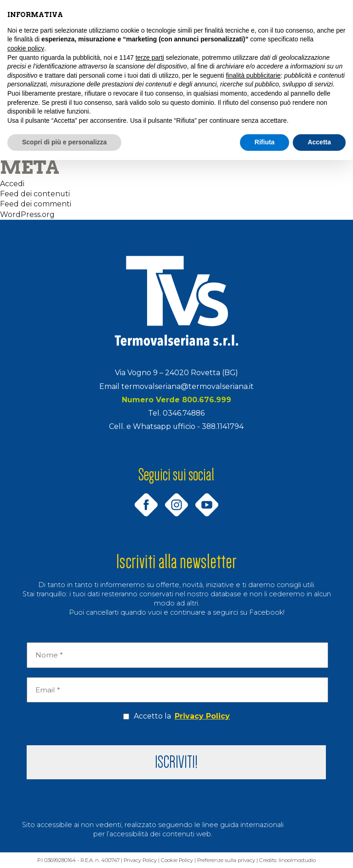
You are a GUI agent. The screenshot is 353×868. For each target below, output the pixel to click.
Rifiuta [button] (265, 142)
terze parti (150, 57)
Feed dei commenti (36, 204)
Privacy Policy (202, 716)
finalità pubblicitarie (253, 75)
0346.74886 (184, 413)
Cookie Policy (177, 861)
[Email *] (177, 690)
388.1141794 (223, 426)
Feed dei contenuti (35, 194)
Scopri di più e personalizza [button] (64, 142)
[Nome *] (177, 655)
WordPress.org (27, 214)
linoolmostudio (300, 861)
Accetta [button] (319, 142)
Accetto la (176, 716)
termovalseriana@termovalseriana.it (188, 386)
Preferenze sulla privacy (228, 861)
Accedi (12, 184)
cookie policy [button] (26, 48)
